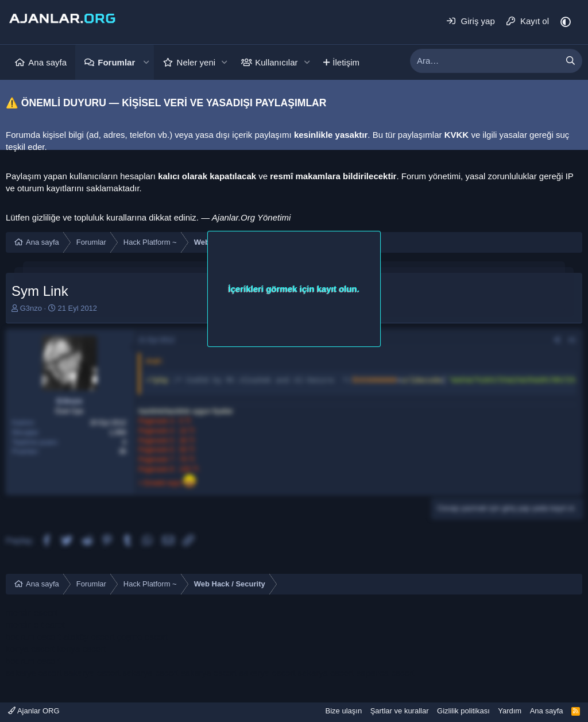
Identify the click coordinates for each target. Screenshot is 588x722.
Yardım (510, 711)
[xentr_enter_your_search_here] (485, 61)
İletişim (346, 62)
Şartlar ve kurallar (400, 711)
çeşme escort (142, 637)
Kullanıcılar (276, 62)
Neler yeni (196, 62)
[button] (146, 62)
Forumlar (116, 62)
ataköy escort (89, 637)
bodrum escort (33, 637)
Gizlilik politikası (463, 711)
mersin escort (32, 613)
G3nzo (31, 308)
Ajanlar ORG (34, 711)
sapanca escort (385, 673)
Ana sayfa (47, 62)
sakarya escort (34, 673)
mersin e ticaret (35, 625)
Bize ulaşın (344, 711)
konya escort (30, 649)
